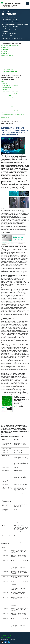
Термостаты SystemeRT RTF (8, 108)
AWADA (3, 81)
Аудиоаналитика (5, 49)
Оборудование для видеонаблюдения (10, 45)
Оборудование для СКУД (7, 56)
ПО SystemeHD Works (7, 90)
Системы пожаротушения (7, 69)
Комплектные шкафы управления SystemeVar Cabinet (14, 106)
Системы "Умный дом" (16, 121)
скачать (17, 407)
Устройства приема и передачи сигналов (13, 29)
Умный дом (5, 31)
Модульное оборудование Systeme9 (10, 92)
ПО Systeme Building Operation (9, 104)
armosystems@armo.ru (7, 635)
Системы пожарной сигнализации (11, 22)
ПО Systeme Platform (7, 88)
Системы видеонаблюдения (10, 17)
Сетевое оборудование (7, 123)
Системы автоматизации (9, 34)
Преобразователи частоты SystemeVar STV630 (12, 112)
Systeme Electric (5, 83)
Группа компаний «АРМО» (7, 637)
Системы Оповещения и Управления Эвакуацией (15, 24)
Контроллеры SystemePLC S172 (9, 102)
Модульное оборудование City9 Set (10, 94)
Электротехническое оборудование (12, 38)
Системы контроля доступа (10, 19)
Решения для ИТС (7, 36)
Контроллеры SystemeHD (7, 98)
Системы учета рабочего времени (9, 63)
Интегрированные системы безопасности (11, 75)
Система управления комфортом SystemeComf (12, 110)
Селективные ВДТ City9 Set (8, 96)
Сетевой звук (4, 52)
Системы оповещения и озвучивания (10, 71)
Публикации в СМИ (6, 121)
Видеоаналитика (5, 47)
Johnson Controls (5, 118)
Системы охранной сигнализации (11, 26)
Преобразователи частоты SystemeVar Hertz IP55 (13, 114)
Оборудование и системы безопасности (12, 43)
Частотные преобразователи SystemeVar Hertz (13, 100)
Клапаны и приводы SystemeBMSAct (10, 86)
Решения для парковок (7, 61)
